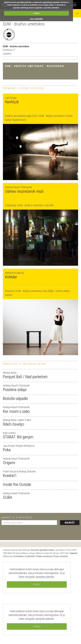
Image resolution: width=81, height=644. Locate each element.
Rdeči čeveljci (13, 424)
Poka (7, 450)
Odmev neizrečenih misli (24, 191)
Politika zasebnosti (44, 556)
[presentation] (24, 531)
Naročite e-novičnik (17, 518)
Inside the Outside (17, 484)
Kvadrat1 (10, 476)
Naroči (70, 523)
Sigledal (73, 553)
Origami (9, 463)
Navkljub (12, 102)
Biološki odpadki (15, 399)
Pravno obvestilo (61, 556)
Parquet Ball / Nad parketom (25, 377)
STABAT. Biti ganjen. (19, 437)
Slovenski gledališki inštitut (42, 550)
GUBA (8, 497)
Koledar (11, 277)
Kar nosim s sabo (16, 411)
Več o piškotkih (36, 19)
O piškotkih (30, 556)
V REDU (36, 13)
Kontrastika (19, 556)
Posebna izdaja (15, 390)
